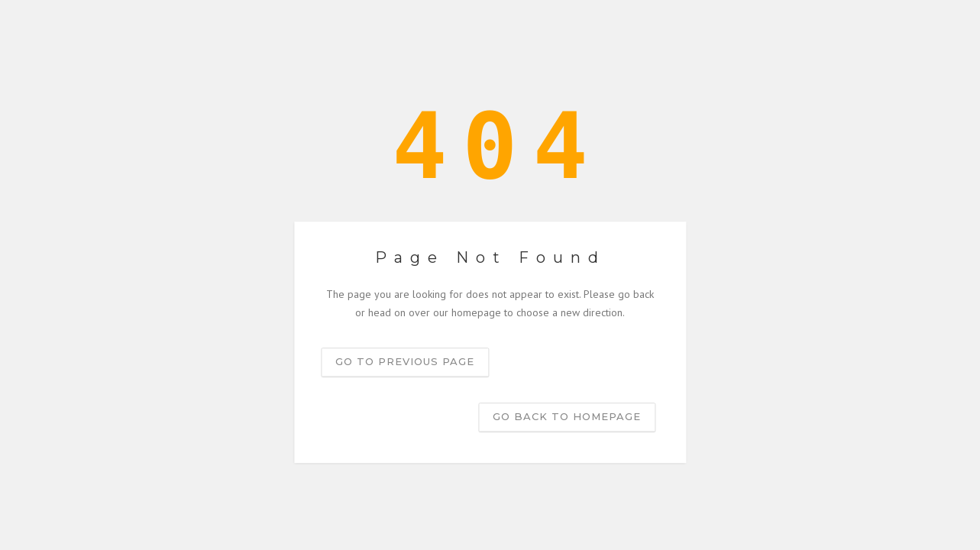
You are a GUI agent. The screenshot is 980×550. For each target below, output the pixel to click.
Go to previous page (405, 361)
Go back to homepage (567, 416)
